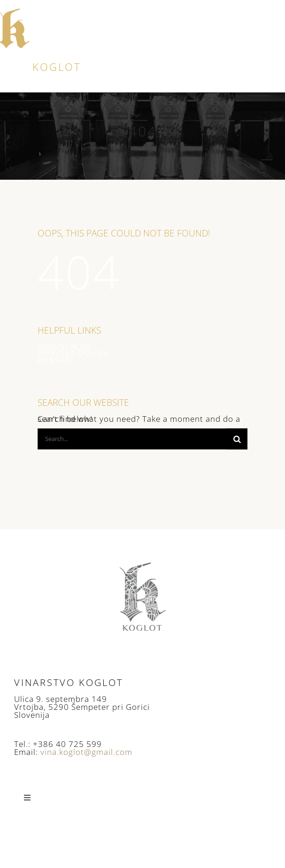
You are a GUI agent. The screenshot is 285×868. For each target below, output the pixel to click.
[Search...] (132, 439)
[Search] (237, 439)
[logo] (15, 11)
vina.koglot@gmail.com (86, 752)
